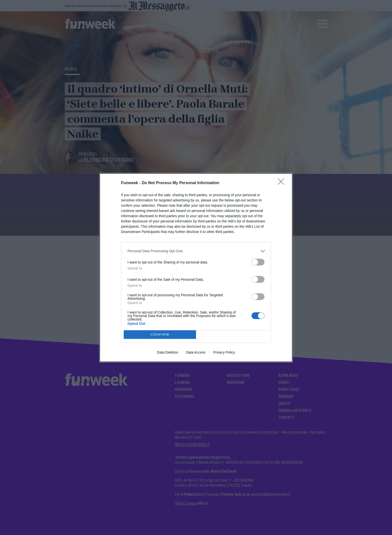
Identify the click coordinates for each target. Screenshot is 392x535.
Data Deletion (168, 352)
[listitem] (196, 251)
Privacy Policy (224, 352)
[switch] (258, 262)
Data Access (196, 352)
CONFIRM (160, 334)
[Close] (282, 183)
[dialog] (196, 268)
